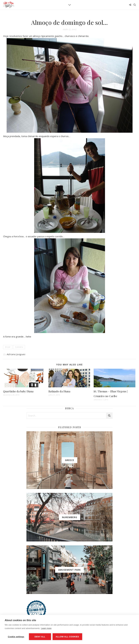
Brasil (8, 347)
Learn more (46, 628)
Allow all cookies (67, 637)
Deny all (40, 637)
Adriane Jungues (16, 354)
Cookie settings (16, 637)
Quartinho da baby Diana (18, 391)
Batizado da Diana (59, 391)
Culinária (19, 347)
